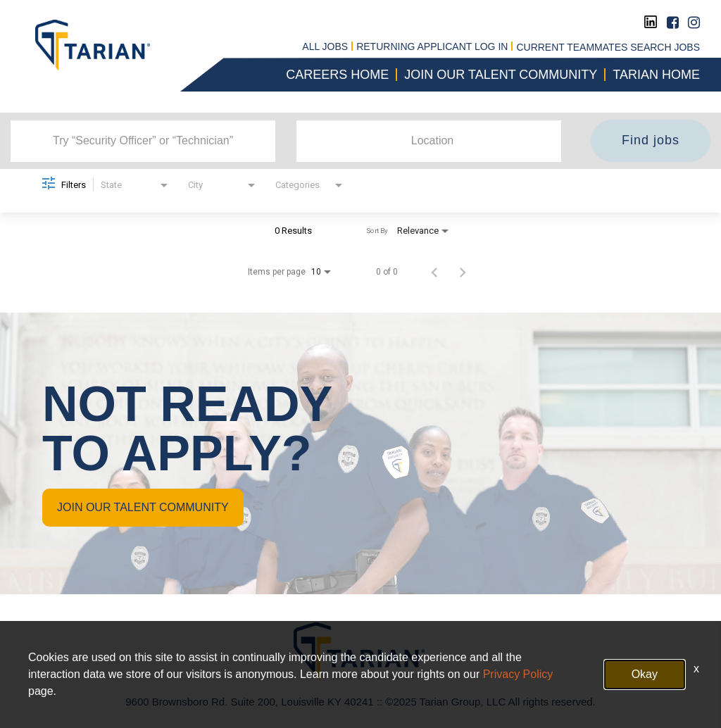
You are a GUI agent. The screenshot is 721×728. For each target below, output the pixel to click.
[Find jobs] (651, 141)
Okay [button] (645, 674)
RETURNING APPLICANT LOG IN (432, 47)
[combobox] (143, 141)
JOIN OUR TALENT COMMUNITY (143, 507)
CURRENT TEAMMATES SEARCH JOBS (608, 47)
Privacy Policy (518, 674)
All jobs (325, 47)
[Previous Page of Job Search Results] (434, 272)
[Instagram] (694, 23)
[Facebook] (673, 23)
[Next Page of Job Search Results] (463, 272)
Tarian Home (656, 75)
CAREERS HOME (337, 75)
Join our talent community (501, 75)
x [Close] (696, 669)
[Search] (651, 141)
